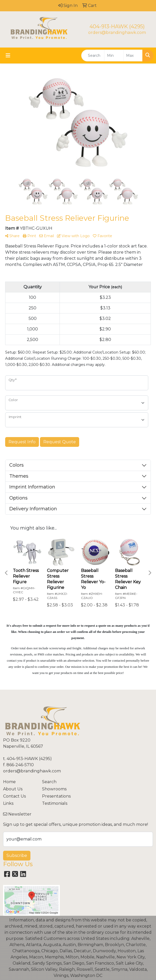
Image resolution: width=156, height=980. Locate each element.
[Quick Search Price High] (133, 56)
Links (8, 803)
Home (9, 782)
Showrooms (54, 789)
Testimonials (55, 803)
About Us (13, 789)
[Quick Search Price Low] (114, 56)
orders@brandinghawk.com (117, 33)
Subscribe (17, 856)
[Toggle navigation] (8, 56)
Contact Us (14, 796)
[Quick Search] (93, 56)
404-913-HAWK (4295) (117, 26)
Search (49, 782)
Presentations (56, 796)
